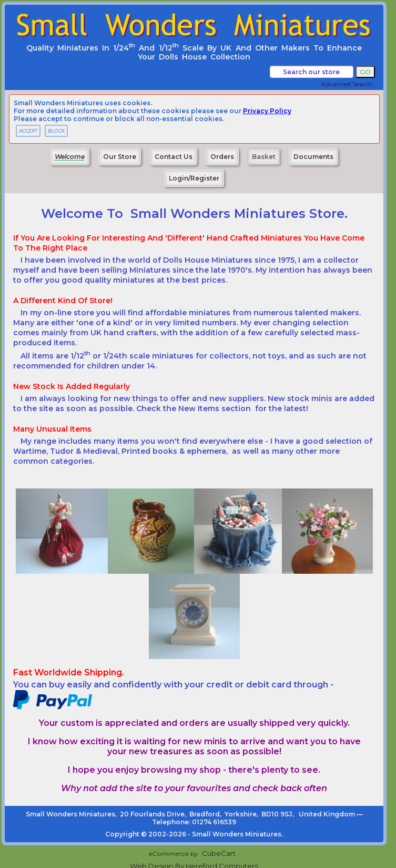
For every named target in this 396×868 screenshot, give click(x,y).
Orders (222, 157)
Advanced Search (347, 84)
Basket (264, 157)
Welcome (70, 157)
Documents (313, 157)
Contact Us (174, 157)
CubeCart (219, 853)
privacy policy (267, 111)
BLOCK (56, 131)
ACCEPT (28, 131)
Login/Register (194, 178)
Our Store (120, 157)
